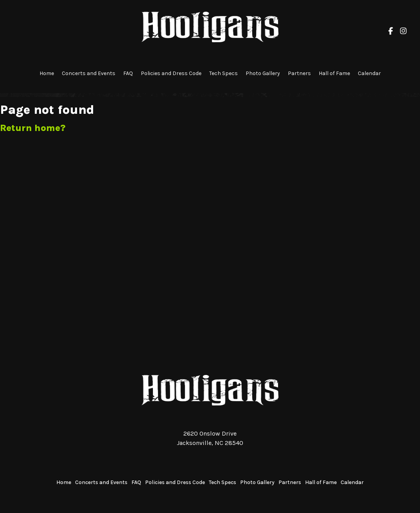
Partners (299, 73)
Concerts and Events (89, 73)
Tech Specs (223, 73)
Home (47, 73)
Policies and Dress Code (171, 73)
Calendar (369, 73)
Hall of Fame (334, 73)
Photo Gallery (263, 73)
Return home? (33, 128)
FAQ (128, 73)
